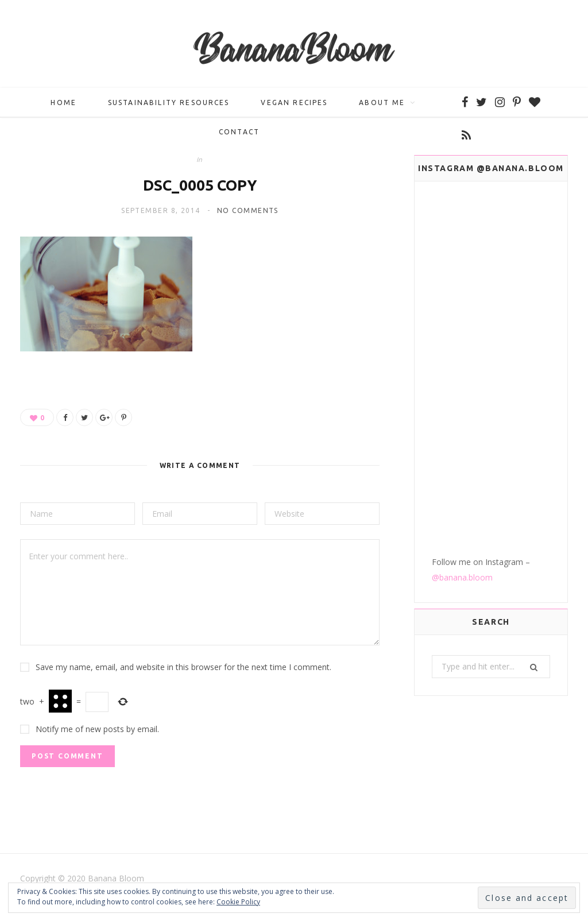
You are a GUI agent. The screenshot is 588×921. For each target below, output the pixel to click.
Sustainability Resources (169, 107)
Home (63, 107)
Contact (239, 136)
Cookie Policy (238, 902)
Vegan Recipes (294, 107)
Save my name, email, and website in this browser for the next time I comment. (183, 671)
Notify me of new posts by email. (97, 733)
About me (382, 107)
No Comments (248, 214)
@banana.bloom (462, 300)
